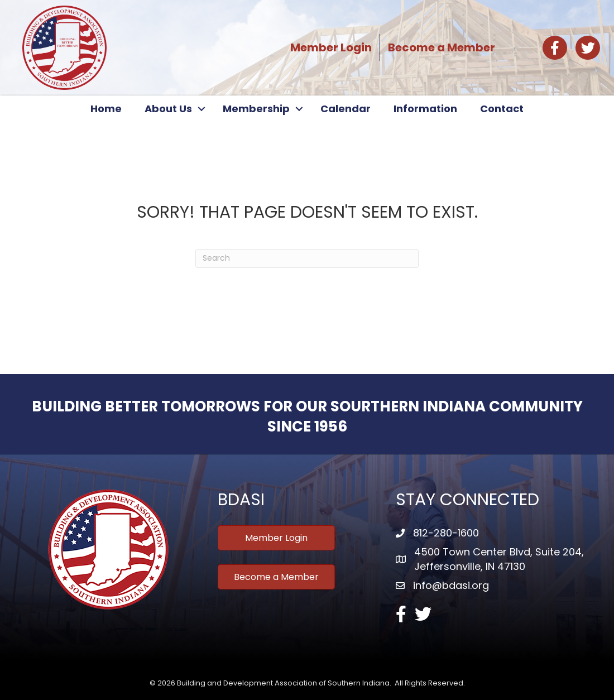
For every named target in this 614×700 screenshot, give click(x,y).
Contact (502, 109)
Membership (256, 109)
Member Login (331, 47)
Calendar (346, 109)
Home (106, 109)
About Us (168, 109)
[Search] (307, 258)
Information (425, 109)
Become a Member (442, 47)
